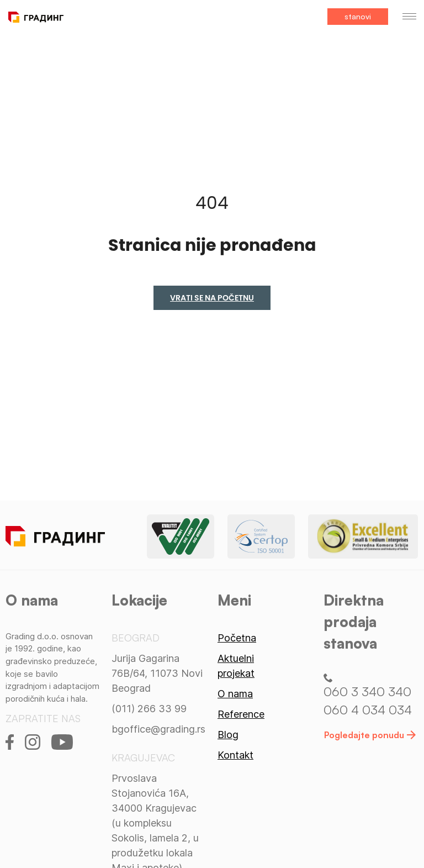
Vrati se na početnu (212, 298)
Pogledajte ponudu (370, 735)
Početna (237, 638)
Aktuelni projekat (236, 666)
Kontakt (235, 755)
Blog (228, 735)
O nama (235, 694)
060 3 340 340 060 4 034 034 (368, 696)
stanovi (358, 16)
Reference (241, 714)
